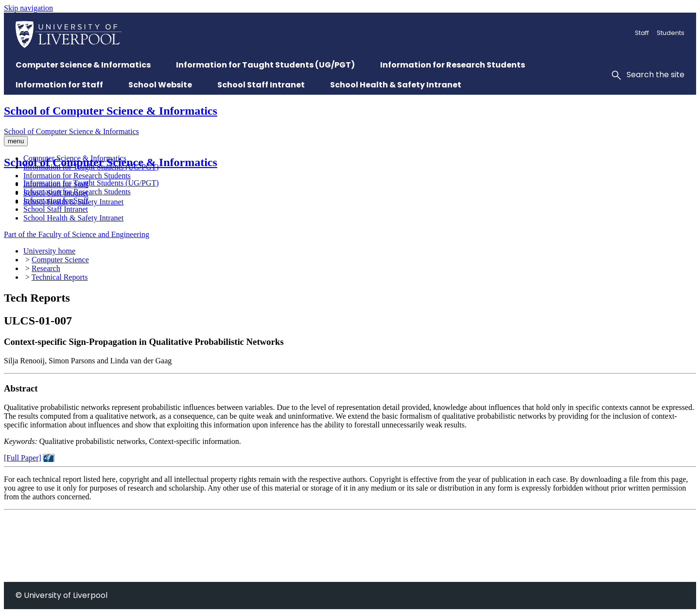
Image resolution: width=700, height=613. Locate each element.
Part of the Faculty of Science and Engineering (77, 234)
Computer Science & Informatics (75, 158)
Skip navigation (28, 8)
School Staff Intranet (56, 193)
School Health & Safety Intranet (73, 202)
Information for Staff (56, 184)
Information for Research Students (77, 176)
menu (16, 141)
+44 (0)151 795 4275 (37, 577)
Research (46, 268)
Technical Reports (60, 277)
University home (49, 251)
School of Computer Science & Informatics (111, 111)
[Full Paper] (23, 458)
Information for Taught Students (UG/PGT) (91, 167)
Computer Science (60, 260)
